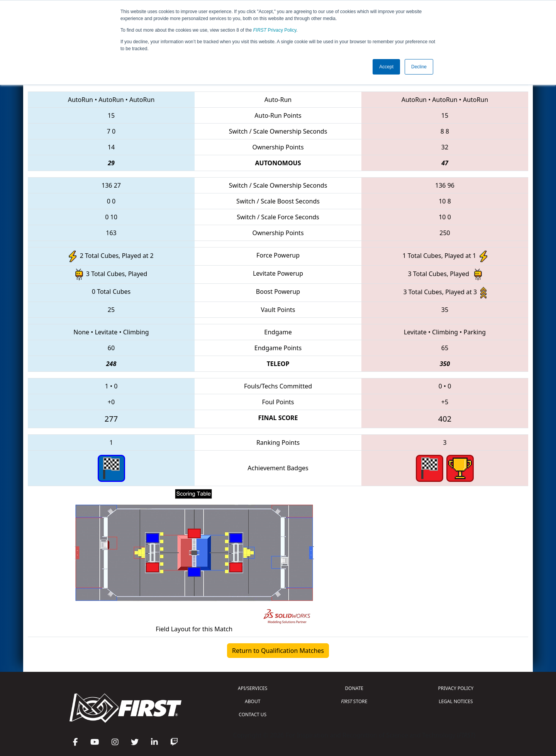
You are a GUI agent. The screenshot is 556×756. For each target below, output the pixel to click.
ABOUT (253, 701)
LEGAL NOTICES (456, 701)
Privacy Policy (275, 30)
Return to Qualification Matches (278, 651)
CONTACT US (253, 714)
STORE (354, 701)
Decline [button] (419, 67)
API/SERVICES (253, 688)
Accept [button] (386, 67)
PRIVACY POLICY (456, 688)
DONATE (354, 688)
